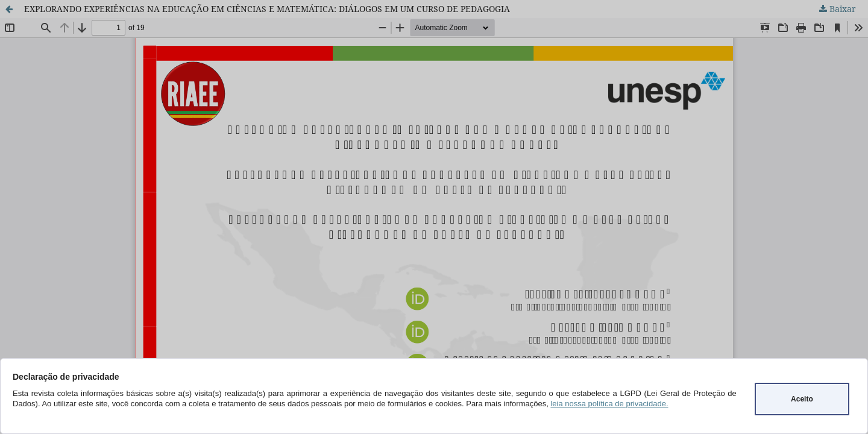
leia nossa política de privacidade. (609, 404)
